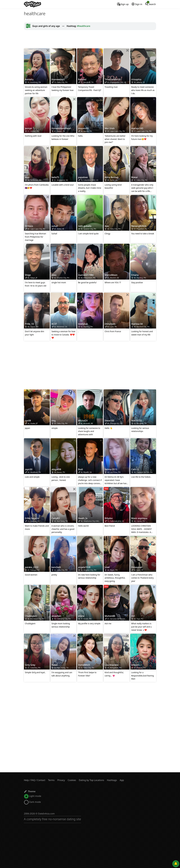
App (122, 780)
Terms (51, 780)
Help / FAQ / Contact (35, 780)
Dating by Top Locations (92, 780)
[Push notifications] (176, 864)
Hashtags (112, 780)
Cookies (72, 780)
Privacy (61, 780)
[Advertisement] (90, 39)
